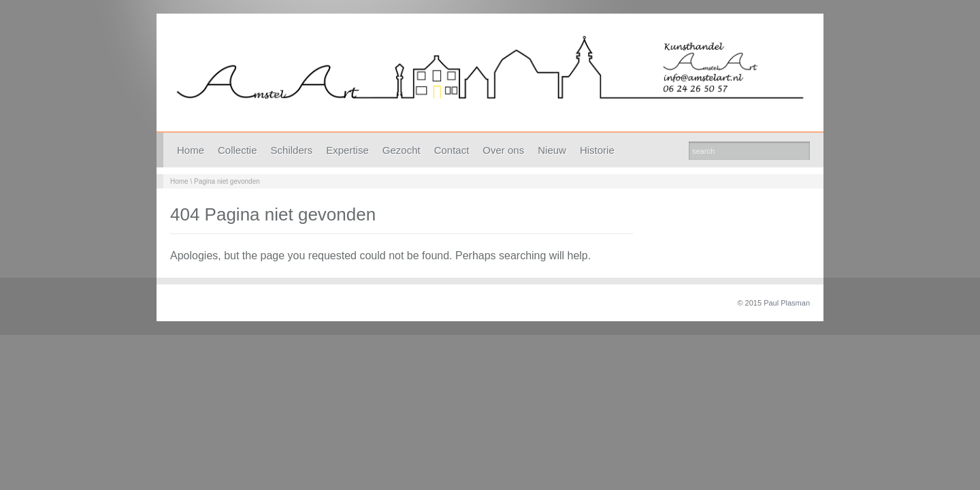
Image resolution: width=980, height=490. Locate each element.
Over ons (503, 150)
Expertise (347, 150)
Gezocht (402, 150)
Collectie (238, 150)
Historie (597, 150)
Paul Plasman (787, 303)
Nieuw (552, 150)
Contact (452, 150)
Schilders (292, 150)
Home (191, 150)
